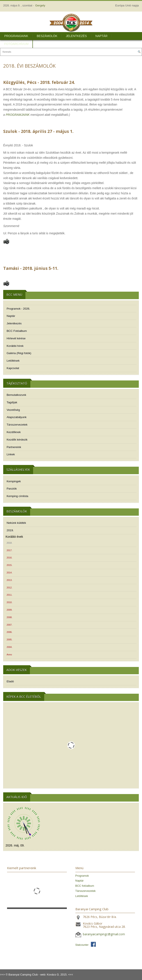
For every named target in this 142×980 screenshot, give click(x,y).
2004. (10, 647)
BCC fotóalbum (85, 886)
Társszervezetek (17, 425)
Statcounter (82, 945)
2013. (10, 580)
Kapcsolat (13, 368)
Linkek (11, 454)
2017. (10, 550)
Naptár (102, 36)
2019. (10, 530)
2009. (10, 610)
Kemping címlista (17, 496)
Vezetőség (13, 410)
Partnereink (14, 447)
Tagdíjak (12, 402)
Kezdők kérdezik (17, 440)
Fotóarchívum (16, 44)
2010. (10, 602)
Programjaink (16, 36)
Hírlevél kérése (16, 338)
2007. (10, 625)
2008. (10, 617)
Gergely (40, 5)
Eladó (10, 681)
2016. (10, 558)
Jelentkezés (76, 36)
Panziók (12, 489)
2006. (10, 632)
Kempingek (14, 481)
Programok (82, 876)
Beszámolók (47, 36)
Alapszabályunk (17, 417)
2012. (10, 588)
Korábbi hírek (15, 346)
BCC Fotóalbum (17, 331)
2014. (10, 573)
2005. (10, 640)
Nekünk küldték (16, 523)
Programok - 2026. (18, 309)
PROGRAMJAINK (18, 115)
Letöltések (13, 361)
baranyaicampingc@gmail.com (104, 934)
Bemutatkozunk (16, 395)
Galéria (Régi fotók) (19, 353)
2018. (10, 543)
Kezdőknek (14, 432)
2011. (10, 595)
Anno (9, 655)
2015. (10, 565)
